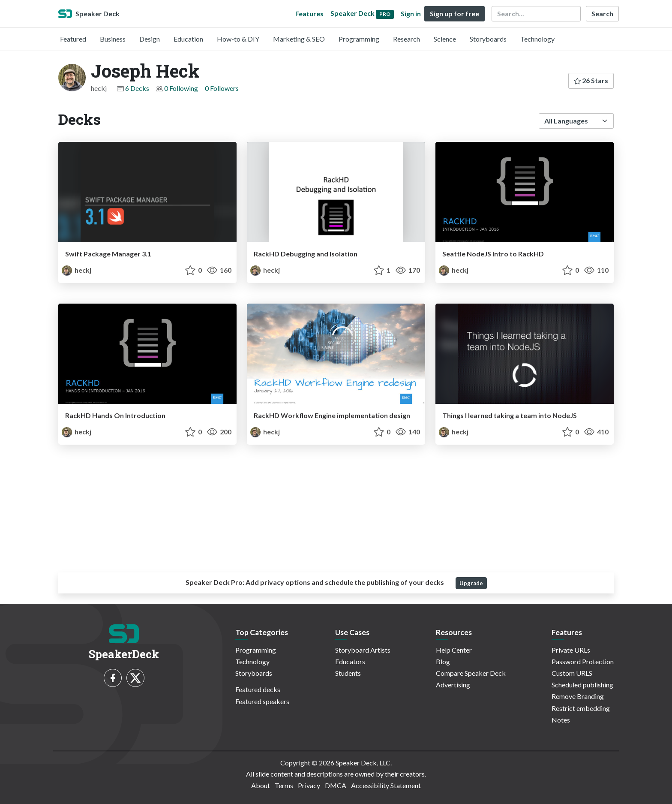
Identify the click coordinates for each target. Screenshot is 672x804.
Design (150, 39)
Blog (443, 661)
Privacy (309, 785)
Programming (359, 39)
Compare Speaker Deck (471, 673)
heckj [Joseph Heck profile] (76, 270)
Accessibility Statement (386, 785)
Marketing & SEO (299, 39)
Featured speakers (262, 701)
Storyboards (488, 39)
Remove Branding (578, 696)
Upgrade (471, 583)
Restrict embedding (581, 708)
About (261, 785)
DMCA (336, 785)
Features (309, 14)
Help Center (454, 650)
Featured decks (258, 689)
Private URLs (571, 650)
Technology (537, 39)
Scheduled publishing (582, 685)
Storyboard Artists (363, 650)
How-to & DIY (238, 39)
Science (445, 39)
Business (113, 39)
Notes (561, 720)
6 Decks (137, 88)
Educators (350, 661)
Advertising (453, 685)
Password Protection (583, 661)
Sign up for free (454, 14)
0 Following (181, 88)
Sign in (411, 14)
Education (188, 39)
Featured (73, 39)
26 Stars (591, 80)
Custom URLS (572, 673)
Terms (284, 785)
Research (406, 39)
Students (348, 673)
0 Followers (222, 88)
